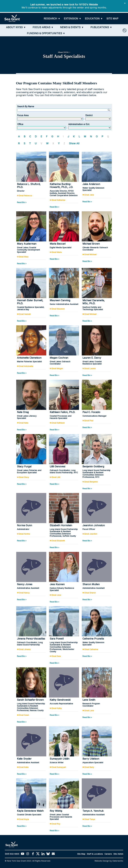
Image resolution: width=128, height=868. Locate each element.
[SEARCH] (125, 30)
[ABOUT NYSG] (16, 27)
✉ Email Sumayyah (58, 767)
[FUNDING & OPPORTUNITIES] (46, 33)
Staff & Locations (95, 854)
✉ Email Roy (55, 824)
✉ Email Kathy (56, 708)
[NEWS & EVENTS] (72, 27)
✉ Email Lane (88, 711)
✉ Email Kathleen (57, 423)
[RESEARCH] (52, 19)
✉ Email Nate (23, 423)
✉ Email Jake (88, 195)
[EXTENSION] (73, 19)
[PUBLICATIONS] (101, 27)
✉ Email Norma (23, 534)
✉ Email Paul (88, 421)
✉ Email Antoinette (25, 366)
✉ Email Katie (23, 767)
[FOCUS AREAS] (43, 27)
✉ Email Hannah (24, 314)
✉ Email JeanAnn (90, 534)
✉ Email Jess (55, 595)
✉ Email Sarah (23, 715)
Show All (74, 143)
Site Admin (118, 854)
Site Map (81, 854)
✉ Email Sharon (89, 593)
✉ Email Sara (55, 656)
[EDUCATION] (94, 19)
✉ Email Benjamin (90, 482)
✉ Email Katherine (57, 200)
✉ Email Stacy (23, 477)
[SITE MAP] (112, 19)
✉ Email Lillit (55, 477)
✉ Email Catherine (90, 649)
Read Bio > (22, 202)
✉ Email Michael (89, 254)
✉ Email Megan (56, 368)
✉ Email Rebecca (24, 196)
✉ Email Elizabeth (57, 541)
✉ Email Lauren (89, 368)
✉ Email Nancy (23, 593)
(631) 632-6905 (12, 854)
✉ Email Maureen (57, 309)
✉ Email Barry (88, 767)
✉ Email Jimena (24, 649)
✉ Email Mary (23, 257)
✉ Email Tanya (89, 819)
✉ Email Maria (56, 252)
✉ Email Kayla (23, 819)
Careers (108, 854)
